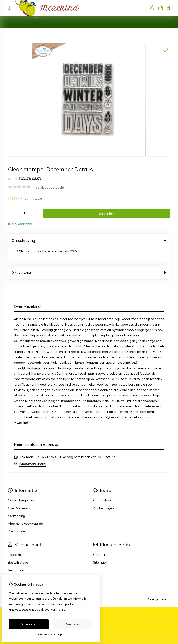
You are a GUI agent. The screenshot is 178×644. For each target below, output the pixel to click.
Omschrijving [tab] (89, 240)
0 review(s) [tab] (89, 257)
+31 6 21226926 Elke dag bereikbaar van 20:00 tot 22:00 (77, 441)
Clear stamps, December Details (45, 22)
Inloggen (14, 539)
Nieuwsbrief (17, 562)
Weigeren (73, 624)
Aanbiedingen (103, 492)
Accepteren (29, 624)
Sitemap (99, 547)
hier (64, 609)
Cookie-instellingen (51, 634)
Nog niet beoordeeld (48, 188)
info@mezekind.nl (33, 448)
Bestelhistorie (18, 547)
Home (13, 22)
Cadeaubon (102, 485)
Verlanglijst (16, 554)
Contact (99, 539)
